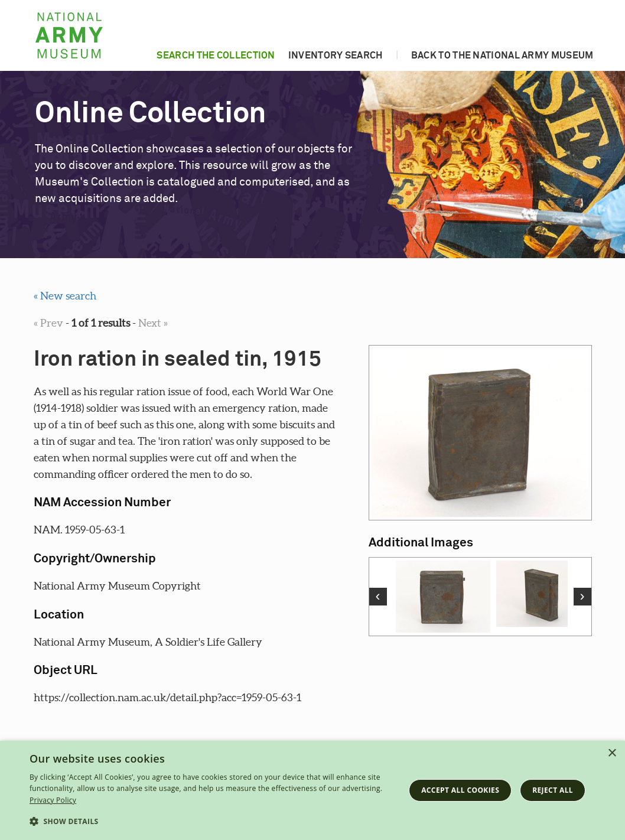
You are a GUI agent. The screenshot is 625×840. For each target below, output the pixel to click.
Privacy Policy (53, 800)
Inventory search (336, 56)
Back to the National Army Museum (502, 56)
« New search (65, 296)
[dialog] (312, 790)
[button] (211, 822)
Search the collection (216, 56)
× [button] (612, 753)
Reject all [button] (553, 790)
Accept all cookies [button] (460, 790)
